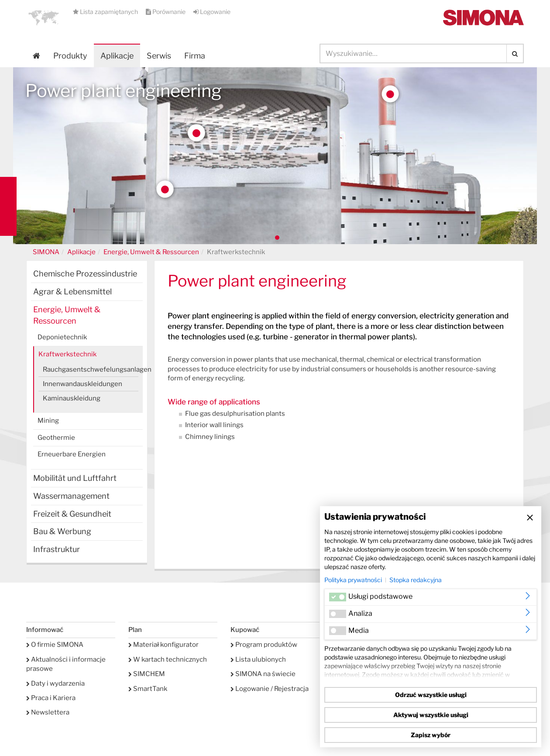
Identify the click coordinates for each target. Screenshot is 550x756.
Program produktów (264, 645)
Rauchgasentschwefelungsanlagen (91, 369)
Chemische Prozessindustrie (85, 274)
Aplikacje (117, 56)
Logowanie (212, 12)
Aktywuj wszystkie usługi (431, 715)
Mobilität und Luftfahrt (75, 478)
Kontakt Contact (8, 206)
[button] (44, 17)
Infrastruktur (57, 549)
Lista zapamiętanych (106, 12)
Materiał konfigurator (163, 645)
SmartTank (148, 689)
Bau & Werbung (62, 531)
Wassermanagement (71, 496)
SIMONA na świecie (263, 674)
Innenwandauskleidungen (82, 384)
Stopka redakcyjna (416, 580)
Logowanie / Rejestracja (270, 689)
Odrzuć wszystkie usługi (431, 695)
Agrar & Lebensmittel (72, 292)
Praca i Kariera (51, 698)
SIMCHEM (147, 674)
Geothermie (56, 438)
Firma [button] (195, 56)
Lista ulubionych (258, 659)
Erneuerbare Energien (72, 454)
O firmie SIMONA (55, 645)
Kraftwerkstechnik (67, 354)
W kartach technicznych (168, 659)
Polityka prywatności (353, 580)
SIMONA (46, 252)
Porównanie (166, 12)
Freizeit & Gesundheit (72, 514)
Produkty (70, 56)
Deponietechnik (62, 337)
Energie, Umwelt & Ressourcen (151, 252)
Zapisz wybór (431, 735)
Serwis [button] (159, 56)
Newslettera (48, 712)
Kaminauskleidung (72, 398)
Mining (48, 421)
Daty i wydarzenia (55, 684)
